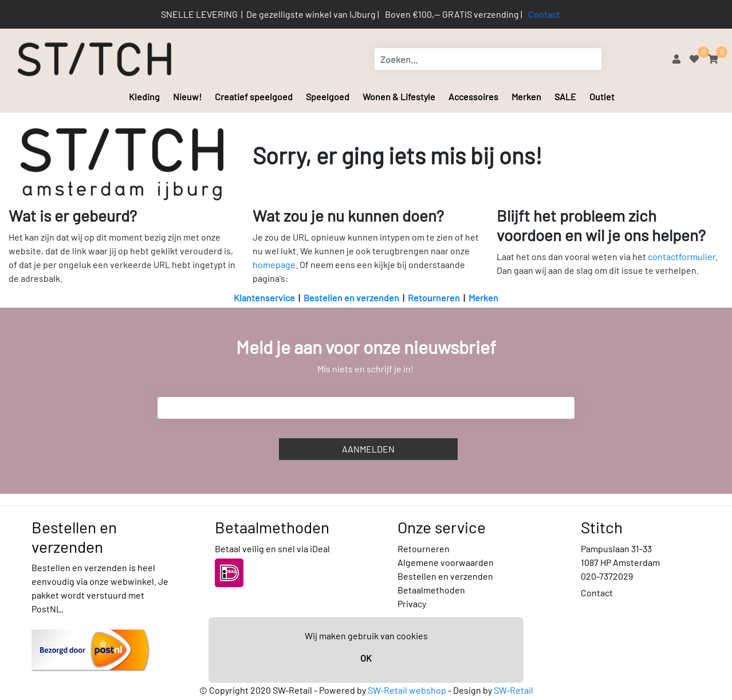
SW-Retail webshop (407, 690)
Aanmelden (368, 449)
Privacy (412, 603)
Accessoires (473, 97)
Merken (526, 97)
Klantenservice (264, 298)
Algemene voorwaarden (446, 562)
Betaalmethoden (431, 590)
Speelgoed (328, 97)
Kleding (144, 97)
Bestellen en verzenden (351, 298)
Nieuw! (187, 97)
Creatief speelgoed (254, 97)
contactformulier (682, 256)
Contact (544, 14)
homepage (274, 264)
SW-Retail (513, 690)
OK (366, 658)
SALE (565, 97)
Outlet (602, 97)
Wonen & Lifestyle (399, 97)
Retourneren (434, 298)
